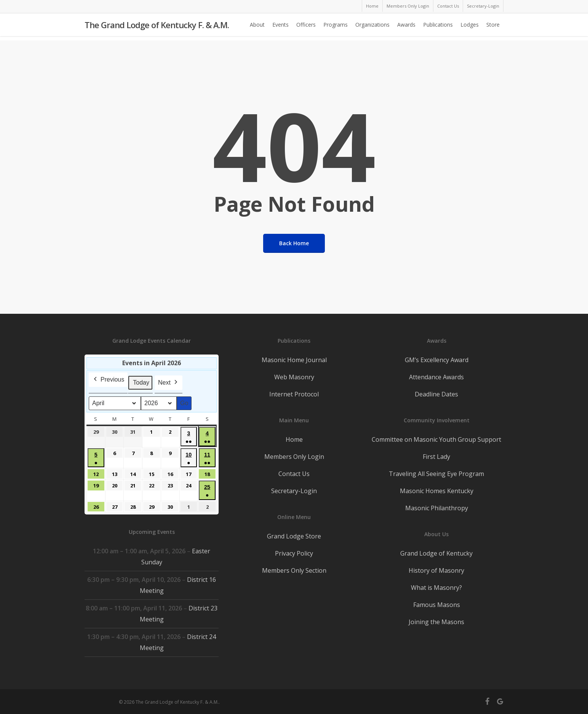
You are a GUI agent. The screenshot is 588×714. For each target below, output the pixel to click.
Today (141, 383)
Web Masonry (294, 377)
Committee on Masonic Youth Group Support (436, 439)
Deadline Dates (436, 394)
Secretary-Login (294, 491)
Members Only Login (294, 457)
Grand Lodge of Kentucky (436, 553)
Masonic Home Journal (294, 360)
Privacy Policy (294, 553)
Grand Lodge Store (294, 536)
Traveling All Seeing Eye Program (436, 474)
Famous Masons (437, 605)
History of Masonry (436, 570)
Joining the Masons (436, 622)
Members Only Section (294, 570)
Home (294, 439)
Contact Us (294, 474)
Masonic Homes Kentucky (437, 491)
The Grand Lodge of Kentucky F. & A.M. (157, 27)
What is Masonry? (436, 588)
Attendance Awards (436, 377)
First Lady (436, 457)
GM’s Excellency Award (437, 360)
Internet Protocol (294, 394)
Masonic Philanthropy (437, 508)
